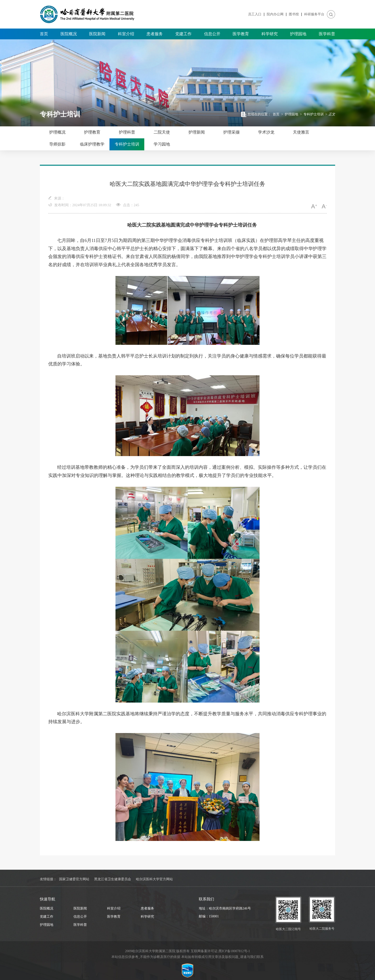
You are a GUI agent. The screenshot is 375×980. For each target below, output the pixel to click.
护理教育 (92, 132)
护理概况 (57, 132)
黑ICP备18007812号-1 (234, 951)
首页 (44, 34)
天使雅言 (301, 132)
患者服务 (155, 34)
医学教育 (241, 34)
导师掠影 (57, 144)
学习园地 (162, 144)
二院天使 (162, 132)
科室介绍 (126, 34)
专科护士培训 (314, 114)
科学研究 (270, 34)
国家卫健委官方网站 (74, 879)
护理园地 (298, 34)
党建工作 (183, 34)
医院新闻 (97, 34)
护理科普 (127, 132)
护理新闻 (197, 132)
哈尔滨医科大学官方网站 (154, 879)
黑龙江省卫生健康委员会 (113, 879)
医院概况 (69, 34)
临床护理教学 (92, 144)
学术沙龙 (266, 132)
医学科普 (327, 34)
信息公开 (212, 34)
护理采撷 (231, 132)
